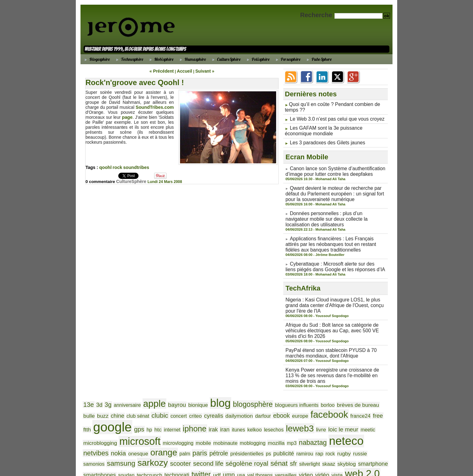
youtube (204, 446)
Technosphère (129, 59)
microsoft (322, 407)
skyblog (105, 437)
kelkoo (164, 409)
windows (167, 446)
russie (161, 429)
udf (261, 437)
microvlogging (356, 409)
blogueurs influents (272, 385)
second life (279, 429)
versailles (323, 437)
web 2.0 (98, 445)
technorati (226, 437)
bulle (352, 385)
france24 (290, 398)
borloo (300, 385)
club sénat (93, 398)
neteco (201, 418)
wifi (138, 445)
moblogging (118, 420)
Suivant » (202, 71)
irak (127, 409)
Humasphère (192, 59)
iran (137, 409)
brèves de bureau (326, 385)
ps (382, 420)
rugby (146, 429)
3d (98, 385)
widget (123, 446)
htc (379, 398)
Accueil (184, 71)
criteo (144, 398)
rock (117, 167)
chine (378, 385)
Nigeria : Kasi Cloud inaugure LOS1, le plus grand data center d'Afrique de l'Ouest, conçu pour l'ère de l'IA (334, 293)
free (306, 397)
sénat (341, 429)
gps (362, 397)
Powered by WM (236, 464)
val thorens (300, 437)
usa (283, 437)
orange (289, 419)
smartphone (128, 437)
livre (223, 409)
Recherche (317, 15)
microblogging (288, 409)
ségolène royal (313, 429)
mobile (379, 409)
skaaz (89, 437)
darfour (204, 398)
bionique (185, 385)
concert (129, 398)
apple (146, 384)
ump (272, 437)
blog (205, 384)
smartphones (158, 437)
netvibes (229, 419)
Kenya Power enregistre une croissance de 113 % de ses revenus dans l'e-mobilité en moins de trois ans (334, 358)
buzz (364, 385)
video (341, 436)
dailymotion (183, 398)
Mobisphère (161, 59)
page (127, 117)
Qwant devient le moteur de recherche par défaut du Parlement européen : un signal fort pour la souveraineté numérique (335, 188)
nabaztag (171, 419)
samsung (202, 429)
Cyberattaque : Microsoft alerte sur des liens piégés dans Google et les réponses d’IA (330, 256)
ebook (220, 398)
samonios (178, 429)
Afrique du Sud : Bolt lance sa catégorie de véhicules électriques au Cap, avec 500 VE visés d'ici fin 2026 (333, 316)
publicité (92, 429)
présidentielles (363, 420)
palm (308, 420)
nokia (249, 420)
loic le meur (242, 408)
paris (321, 419)
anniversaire (123, 385)
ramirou (111, 429)
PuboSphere (318, 59)
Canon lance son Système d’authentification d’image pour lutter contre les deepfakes (330, 167)
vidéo (355, 436)
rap (124, 429)
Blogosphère (96, 59)
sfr (354, 429)
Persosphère (287, 59)
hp (371, 398)
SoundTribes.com (156, 107)
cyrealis (160, 398)
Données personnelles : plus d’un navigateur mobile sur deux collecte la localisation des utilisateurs (331, 211)
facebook (263, 397)
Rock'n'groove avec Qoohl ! (135, 82)
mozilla (139, 420)
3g (106, 385)
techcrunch (202, 437)
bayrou (167, 385)
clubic (113, 397)
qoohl (105, 167)
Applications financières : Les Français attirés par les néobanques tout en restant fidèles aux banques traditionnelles (336, 235)
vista (368, 437)
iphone (110, 408)
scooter (254, 429)
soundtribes (135, 167)
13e (88, 385)
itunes (150, 409)
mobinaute (94, 420)
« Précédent (164, 71)
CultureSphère (225, 59)
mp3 (153, 420)
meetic (264, 409)
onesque (267, 420)
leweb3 (204, 408)
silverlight (368, 429)
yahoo (186, 446)
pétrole (338, 420)
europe (237, 398)
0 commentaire (102, 181)
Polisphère (257, 59)
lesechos (181, 409)
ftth (316, 398)
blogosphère (234, 385)
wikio (150, 446)
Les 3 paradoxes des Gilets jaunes (323, 139)
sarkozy (230, 428)
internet (90, 409)
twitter (247, 436)
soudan (181, 437)
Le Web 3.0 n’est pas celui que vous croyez (332, 118)
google (338, 395)
